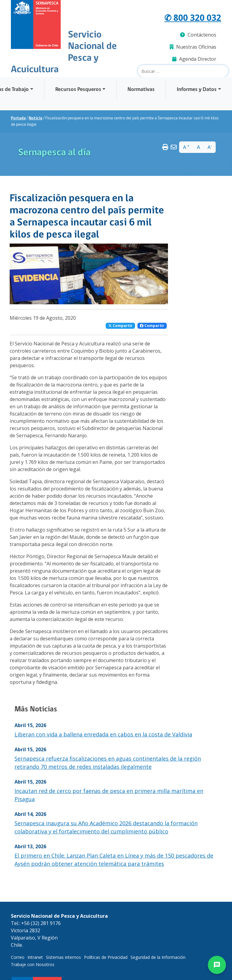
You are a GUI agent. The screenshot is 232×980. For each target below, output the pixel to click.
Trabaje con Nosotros (33, 964)
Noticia (35, 118)
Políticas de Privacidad (106, 957)
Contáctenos (198, 35)
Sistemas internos (63, 957)
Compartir (120, 326)
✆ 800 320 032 (193, 18)
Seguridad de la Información (158, 957)
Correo (18, 957)
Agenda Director (194, 59)
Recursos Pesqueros (78, 90)
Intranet (35, 957)
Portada (18, 118)
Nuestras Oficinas (193, 47)
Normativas (141, 90)
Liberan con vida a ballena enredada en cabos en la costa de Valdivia (103, 734)
